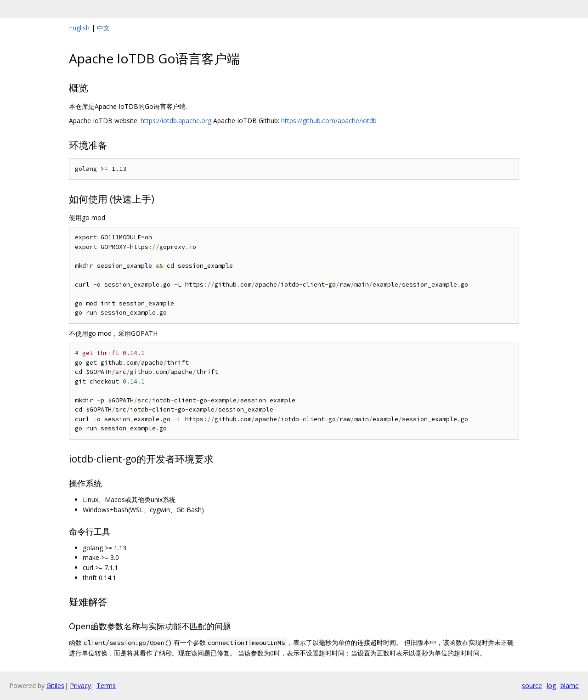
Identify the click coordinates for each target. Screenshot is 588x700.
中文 (103, 28)
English (79, 28)
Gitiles (55, 686)
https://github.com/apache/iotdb (329, 121)
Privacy (80, 686)
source (532, 686)
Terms (106, 686)
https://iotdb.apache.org (176, 121)
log (551, 686)
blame (570, 686)
